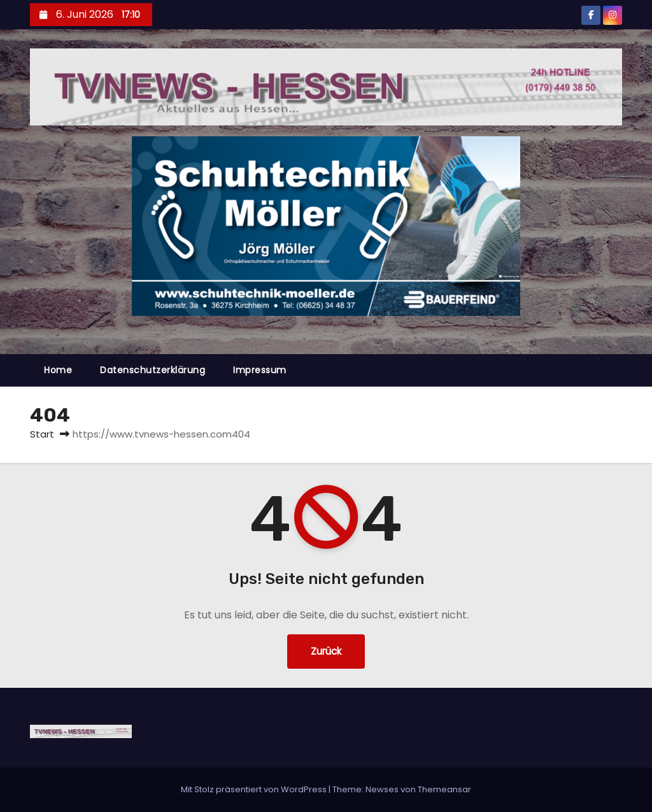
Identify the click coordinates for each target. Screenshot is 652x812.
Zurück (326, 651)
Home (58, 370)
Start (42, 434)
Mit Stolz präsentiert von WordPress (255, 789)
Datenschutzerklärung (152, 370)
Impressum (260, 370)
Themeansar (444, 789)
